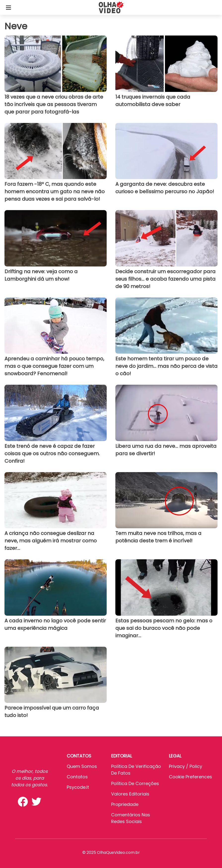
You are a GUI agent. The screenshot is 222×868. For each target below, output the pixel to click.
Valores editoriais (130, 794)
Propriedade (125, 804)
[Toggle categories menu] (8, 7)
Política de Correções (135, 783)
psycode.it (78, 787)
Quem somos (82, 766)
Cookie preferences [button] (190, 777)
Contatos (77, 777)
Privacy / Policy (186, 766)
